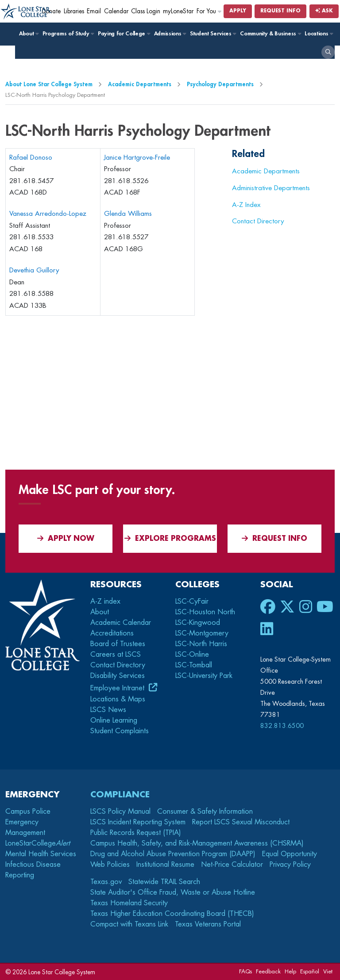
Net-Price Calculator (232, 865)
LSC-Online (192, 655)
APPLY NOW (66, 538)
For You (209, 11)
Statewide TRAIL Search (164, 882)
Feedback (268, 971)
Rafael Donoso (31, 158)
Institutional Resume (165, 865)
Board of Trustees (118, 644)
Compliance (120, 794)
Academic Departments (140, 84)
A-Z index (105, 601)
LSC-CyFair (192, 601)
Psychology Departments (220, 84)
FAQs (245, 971)
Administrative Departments (271, 188)
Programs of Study (68, 34)
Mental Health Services (41, 854)
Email (94, 11)
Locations (319, 34)
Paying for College (124, 34)
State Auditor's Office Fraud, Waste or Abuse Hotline (173, 892)
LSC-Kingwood (198, 623)
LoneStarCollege (38, 843)
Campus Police (28, 812)
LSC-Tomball (194, 665)
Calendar (116, 11)
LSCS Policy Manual (120, 812)
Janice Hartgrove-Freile (137, 158)
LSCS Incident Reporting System (138, 822)
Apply (238, 11)
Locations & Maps (118, 699)
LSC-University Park (204, 676)
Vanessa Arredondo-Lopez (48, 214)
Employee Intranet (118, 688)
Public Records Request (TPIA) (136, 833)
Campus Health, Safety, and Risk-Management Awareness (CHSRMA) (197, 843)
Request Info (280, 11)
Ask (324, 11)
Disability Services (118, 676)
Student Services (213, 34)
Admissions (170, 34)
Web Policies (110, 865)
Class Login (146, 11)
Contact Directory (258, 221)
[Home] (26, 12)
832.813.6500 (282, 726)
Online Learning (114, 720)
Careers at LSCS (116, 655)
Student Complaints (120, 731)
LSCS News (108, 710)
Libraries (74, 11)
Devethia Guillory (34, 270)
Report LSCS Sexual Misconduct (241, 822)
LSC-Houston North (205, 612)
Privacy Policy (290, 865)
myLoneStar (178, 11)
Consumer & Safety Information (205, 812)
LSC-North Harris (201, 644)
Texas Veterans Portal (208, 924)
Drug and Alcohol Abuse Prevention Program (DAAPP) (173, 854)
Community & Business (270, 34)
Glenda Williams (128, 214)
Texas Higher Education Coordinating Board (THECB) (172, 914)
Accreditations (112, 633)
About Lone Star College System (49, 84)
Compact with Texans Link (129, 924)
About (29, 34)
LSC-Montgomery (202, 633)
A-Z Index (246, 205)
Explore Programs (170, 538)
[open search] (328, 52)
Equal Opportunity (290, 854)
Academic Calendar (121, 623)
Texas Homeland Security (129, 903)
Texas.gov (106, 882)
